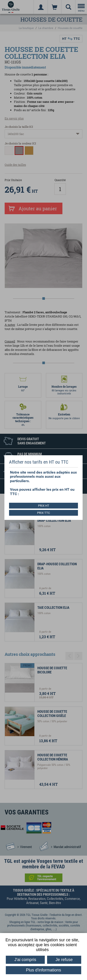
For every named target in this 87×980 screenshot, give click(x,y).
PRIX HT (44, 506)
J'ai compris (25, 960)
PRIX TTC (43, 513)
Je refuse (64, 960)
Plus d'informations (44, 970)
